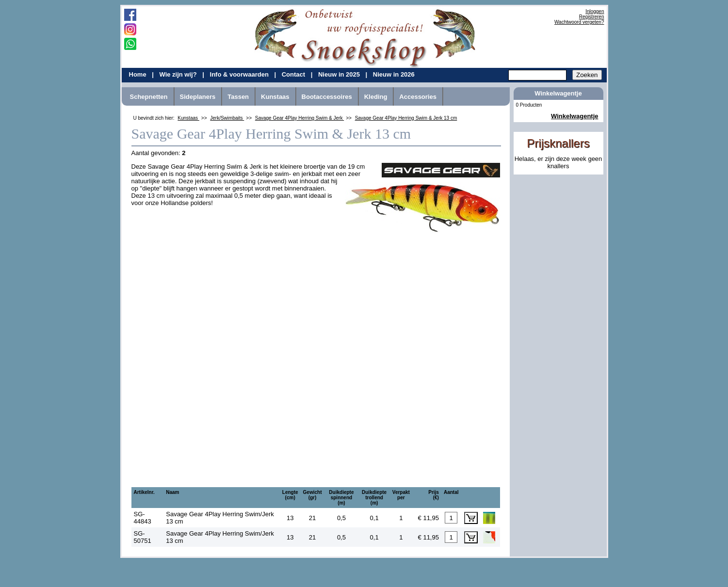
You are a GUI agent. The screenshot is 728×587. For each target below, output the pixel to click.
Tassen (238, 97)
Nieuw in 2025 (340, 74)
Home (139, 74)
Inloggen (595, 11)
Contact (294, 74)
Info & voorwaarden (240, 74)
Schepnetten (149, 97)
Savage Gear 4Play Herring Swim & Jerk (299, 118)
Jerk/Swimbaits (227, 118)
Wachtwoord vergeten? (579, 22)
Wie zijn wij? (179, 74)
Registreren (592, 17)
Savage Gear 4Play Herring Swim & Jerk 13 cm (406, 118)
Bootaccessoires (327, 97)
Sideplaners (198, 97)
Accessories (418, 97)
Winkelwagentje (574, 116)
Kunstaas (275, 97)
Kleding (376, 97)
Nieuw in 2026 (394, 74)
